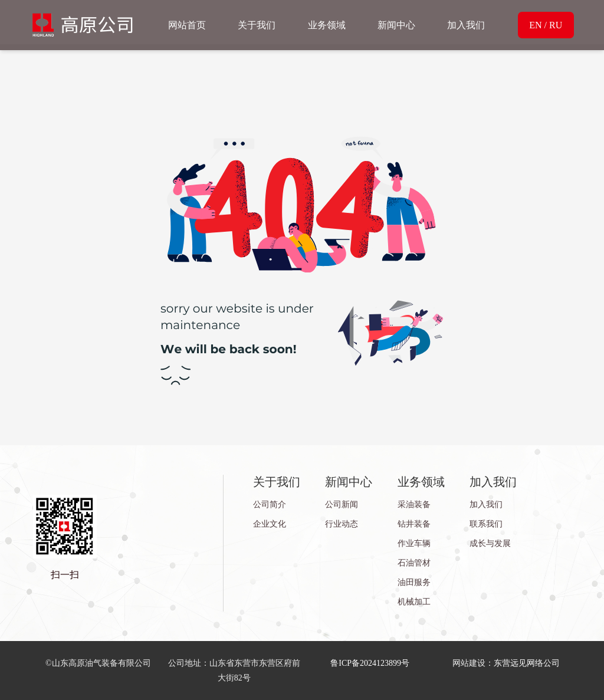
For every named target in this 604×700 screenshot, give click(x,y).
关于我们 (257, 25)
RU (556, 25)
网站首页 (187, 25)
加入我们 (466, 25)
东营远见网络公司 (527, 663)
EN (535, 25)
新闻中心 (396, 25)
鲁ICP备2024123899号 (370, 663)
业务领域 (327, 25)
